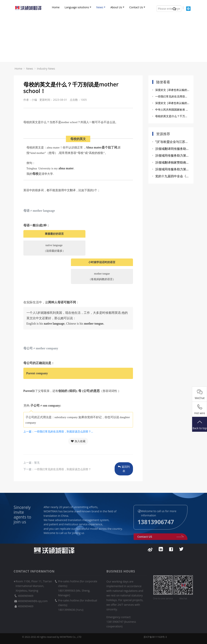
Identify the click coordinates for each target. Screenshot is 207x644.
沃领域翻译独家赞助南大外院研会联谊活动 (172, 162)
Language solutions (77, 7)
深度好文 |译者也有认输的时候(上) (172, 103)
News (100, 7)
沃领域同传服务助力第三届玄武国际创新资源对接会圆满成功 (172, 155)
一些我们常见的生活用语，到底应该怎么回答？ (63, 469)
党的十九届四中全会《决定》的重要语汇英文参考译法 (172, 176)
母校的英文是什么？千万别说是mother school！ (172, 116)
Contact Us (136, 7)
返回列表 (124, 469)
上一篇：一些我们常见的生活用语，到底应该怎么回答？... (58, 431)
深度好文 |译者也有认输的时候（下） (172, 90)
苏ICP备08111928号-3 (155, 637)
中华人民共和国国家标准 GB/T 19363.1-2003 (172, 110)
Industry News (46, 69)
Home (56, 7)
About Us (116, 7)
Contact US (161, 540)
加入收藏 (78, 441)
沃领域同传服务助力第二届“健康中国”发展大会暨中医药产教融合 (172, 169)
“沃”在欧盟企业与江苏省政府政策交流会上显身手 (172, 142)
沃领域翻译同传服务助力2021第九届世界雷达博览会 (172, 149)
